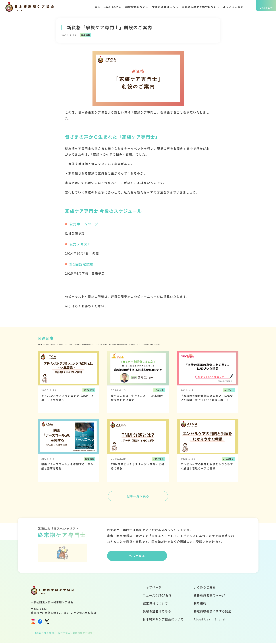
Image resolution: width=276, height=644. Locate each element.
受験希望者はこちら (162, 7)
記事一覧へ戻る (138, 497)
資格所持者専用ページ (209, 596)
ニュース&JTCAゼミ (102, 7)
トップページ (151, 588)
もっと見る (136, 557)
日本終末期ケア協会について (199, 7)
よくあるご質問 (233, 7)
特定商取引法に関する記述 (212, 612)
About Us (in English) (210, 620)
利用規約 (200, 604)
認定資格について (132, 7)
